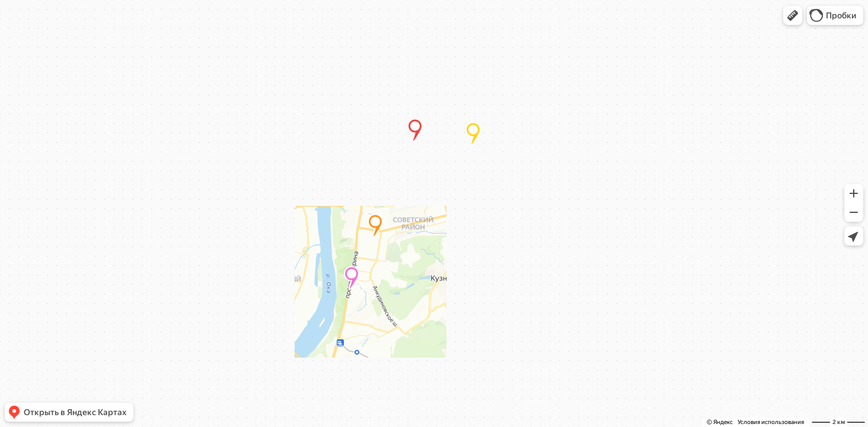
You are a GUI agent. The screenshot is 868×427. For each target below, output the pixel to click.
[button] (793, 15)
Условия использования (771, 422)
